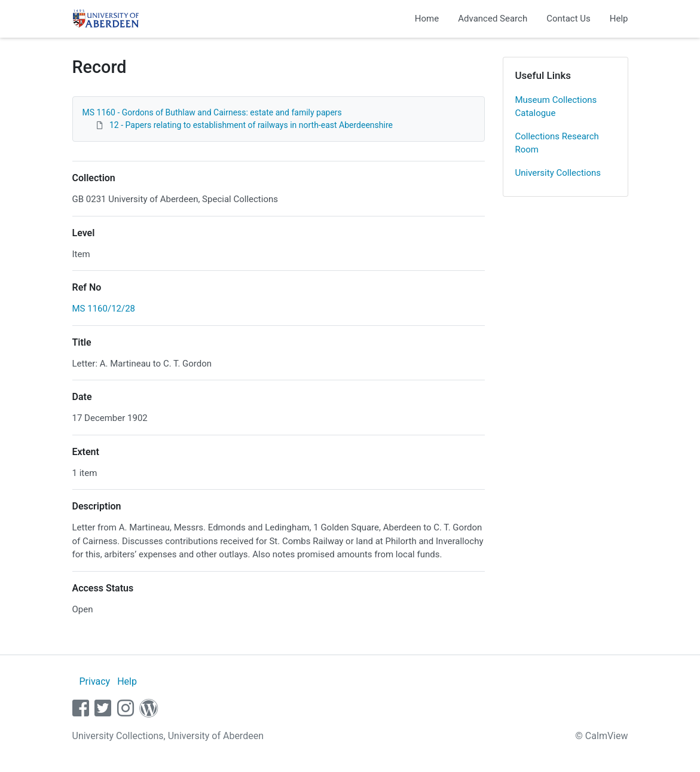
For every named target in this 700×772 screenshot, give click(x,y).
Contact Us (568, 19)
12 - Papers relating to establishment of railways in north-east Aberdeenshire (251, 125)
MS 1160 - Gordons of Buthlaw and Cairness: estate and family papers (212, 112)
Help (619, 19)
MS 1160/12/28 (104, 309)
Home (427, 19)
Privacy (94, 681)
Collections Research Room (557, 143)
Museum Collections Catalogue (556, 107)
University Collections (558, 173)
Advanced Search (493, 19)
